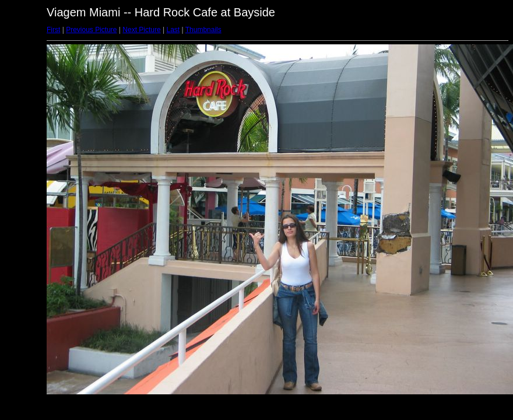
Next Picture (141, 30)
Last (173, 30)
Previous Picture (91, 30)
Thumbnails (203, 30)
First (53, 30)
